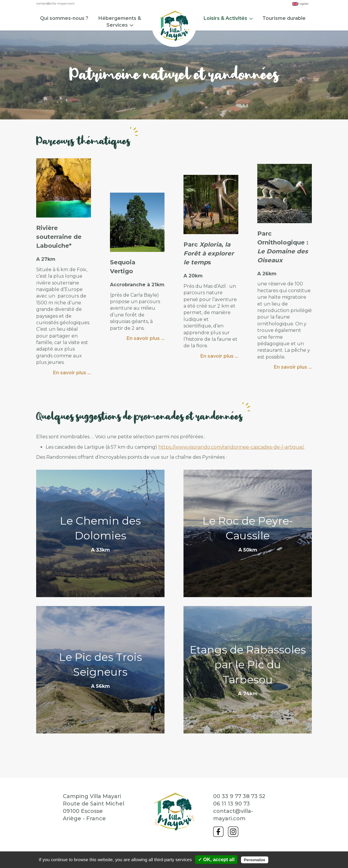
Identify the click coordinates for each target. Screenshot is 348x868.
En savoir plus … (72, 373)
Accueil (174, 26)
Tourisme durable (284, 18)
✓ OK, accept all (216, 860)
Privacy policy (292, 860)
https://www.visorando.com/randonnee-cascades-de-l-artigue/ (231, 448)
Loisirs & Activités (225, 18)
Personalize (255, 860)
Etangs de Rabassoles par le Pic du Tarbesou (248, 665)
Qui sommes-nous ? (64, 18)
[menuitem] (64, 32)
